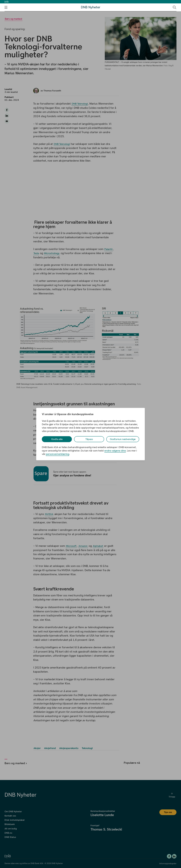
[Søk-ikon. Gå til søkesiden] (174, 7)
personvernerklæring (57, 454)
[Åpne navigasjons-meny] (6, 7)
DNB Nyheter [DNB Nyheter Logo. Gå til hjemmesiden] (91, 7)
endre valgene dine (115, 451)
